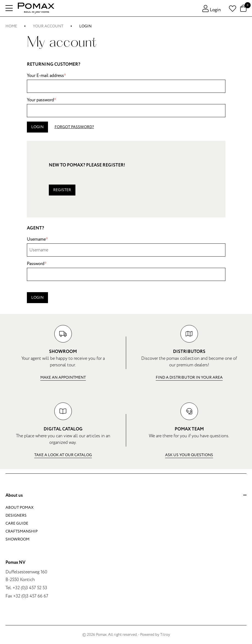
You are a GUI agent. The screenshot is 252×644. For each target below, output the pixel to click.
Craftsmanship (22, 531)
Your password (42, 100)
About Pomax (19, 508)
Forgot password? (74, 127)
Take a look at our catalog (63, 455)
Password (37, 264)
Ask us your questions (189, 455)
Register (62, 190)
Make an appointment (63, 377)
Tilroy (165, 635)
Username (37, 239)
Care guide (17, 523)
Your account (48, 26)
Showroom (17, 539)
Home (11, 26)
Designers (16, 515)
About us (126, 496)
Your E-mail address (46, 76)
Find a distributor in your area (189, 377)
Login (37, 127)
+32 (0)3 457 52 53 (30, 588)
